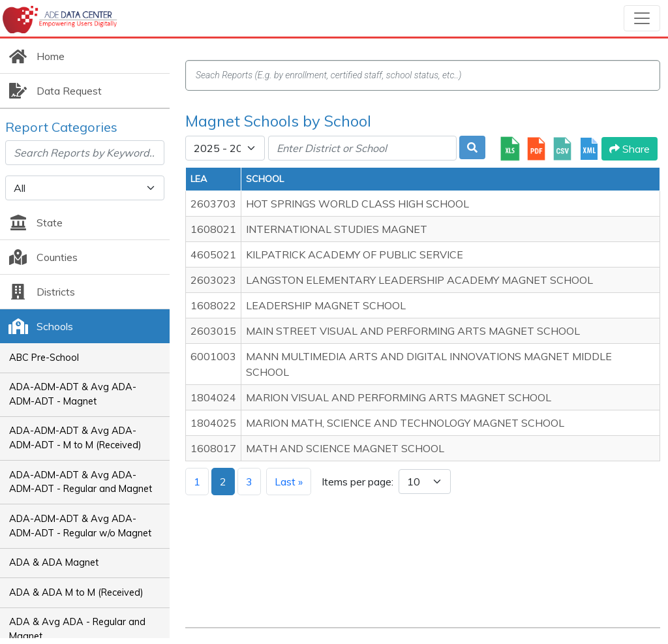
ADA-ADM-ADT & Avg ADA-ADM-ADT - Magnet (73, 394)
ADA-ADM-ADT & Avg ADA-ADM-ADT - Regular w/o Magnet (80, 526)
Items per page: (357, 482)
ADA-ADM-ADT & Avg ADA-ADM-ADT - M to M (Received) (75, 438)
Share (630, 149)
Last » (289, 482)
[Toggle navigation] (642, 18)
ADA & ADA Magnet (54, 562)
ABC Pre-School (44, 358)
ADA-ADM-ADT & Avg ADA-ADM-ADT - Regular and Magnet (81, 482)
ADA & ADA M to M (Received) (76, 592)
